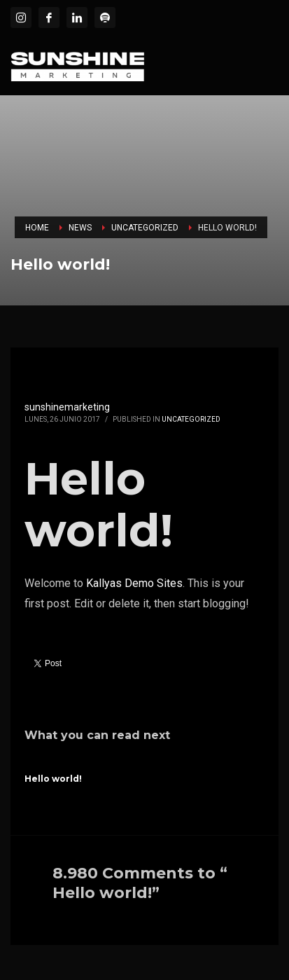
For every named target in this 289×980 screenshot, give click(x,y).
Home (37, 228)
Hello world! (53, 779)
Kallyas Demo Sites (134, 583)
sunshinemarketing (67, 407)
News (80, 228)
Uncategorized (145, 228)
